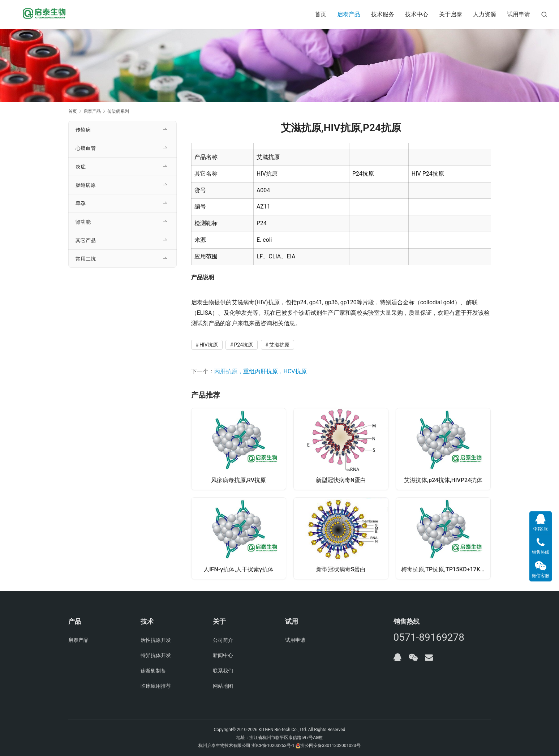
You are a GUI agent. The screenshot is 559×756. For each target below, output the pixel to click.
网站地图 (223, 686)
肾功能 (83, 222)
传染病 (83, 130)
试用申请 (519, 14)
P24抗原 (243, 345)
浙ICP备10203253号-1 (273, 746)
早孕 (81, 203)
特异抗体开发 (156, 656)
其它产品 (86, 240)
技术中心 (417, 14)
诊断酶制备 (153, 671)
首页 (321, 14)
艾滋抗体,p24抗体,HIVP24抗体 (443, 480)
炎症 (81, 167)
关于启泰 (451, 14)
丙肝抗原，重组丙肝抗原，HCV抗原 (261, 371)
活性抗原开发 (156, 640)
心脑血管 (86, 148)
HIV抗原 (209, 345)
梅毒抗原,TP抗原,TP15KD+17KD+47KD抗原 (446, 569)
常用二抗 (86, 259)
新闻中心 (223, 656)
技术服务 (383, 14)
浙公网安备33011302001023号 (330, 746)
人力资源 (485, 14)
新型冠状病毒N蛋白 (341, 480)
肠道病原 (86, 185)
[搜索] (544, 14)
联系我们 (223, 671)
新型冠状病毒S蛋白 (341, 569)
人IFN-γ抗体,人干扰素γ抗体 (238, 569)
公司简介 (223, 640)
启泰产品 (349, 14)
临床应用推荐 (156, 686)
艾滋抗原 (279, 345)
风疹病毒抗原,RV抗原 (238, 480)
